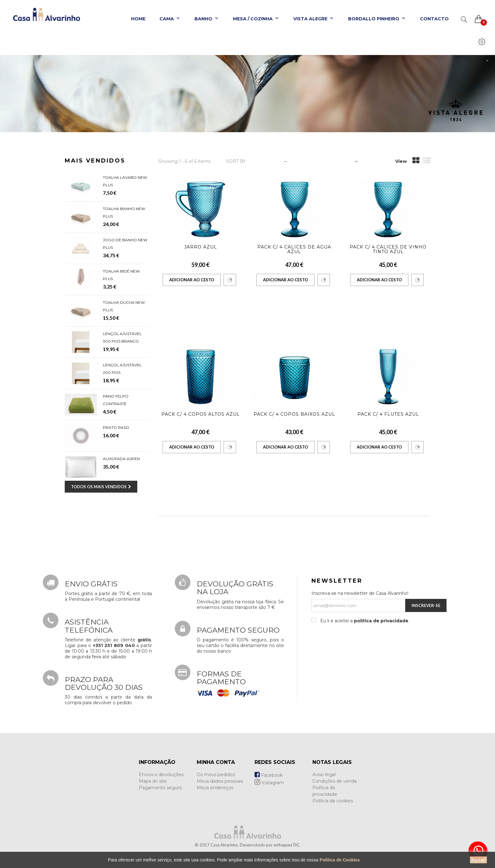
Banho (207, 19)
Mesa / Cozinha (256, 19)
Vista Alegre (314, 19)
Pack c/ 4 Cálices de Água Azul (294, 249)
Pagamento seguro (160, 788)
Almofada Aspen (121, 459)
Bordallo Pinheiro (377, 19)
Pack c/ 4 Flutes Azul (388, 414)
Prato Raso (116, 427)
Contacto (434, 19)
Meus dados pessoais (220, 781)
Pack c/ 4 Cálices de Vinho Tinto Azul (388, 249)
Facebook (269, 775)
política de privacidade (381, 621)
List (427, 160)
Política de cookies (333, 801)
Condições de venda (335, 781)
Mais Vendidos (95, 161)
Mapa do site (153, 781)
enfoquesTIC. (287, 845)
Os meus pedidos (216, 775)
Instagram (269, 783)
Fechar (478, 860)
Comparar (230, 280)
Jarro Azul (201, 247)
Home (138, 19)
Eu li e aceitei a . (364, 621)
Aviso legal (324, 775)
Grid (416, 160)
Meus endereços (215, 788)
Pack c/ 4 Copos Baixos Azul (294, 414)
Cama (170, 19)
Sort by (236, 161)
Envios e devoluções (161, 775)
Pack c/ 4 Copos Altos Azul (201, 414)
